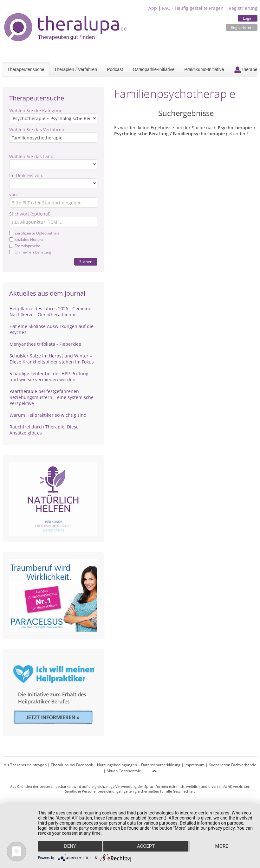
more (222, 846)
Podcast (115, 69)
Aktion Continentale (124, 771)
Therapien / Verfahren (76, 69)
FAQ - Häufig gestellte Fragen (193, 8)
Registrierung (243, 8)
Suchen (86, 262)
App (153, 8)
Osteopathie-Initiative (154, 69)
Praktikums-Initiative (204, 69)
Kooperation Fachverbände (232, 765)
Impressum (195, 765)
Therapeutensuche (26, 69)
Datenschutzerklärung (161, 765)
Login (248, 18)
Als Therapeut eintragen (25, 765)
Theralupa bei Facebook (72, 765)
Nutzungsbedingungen (117, 765)
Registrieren (242, 27)
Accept (146, 846)
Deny (70, 846)
